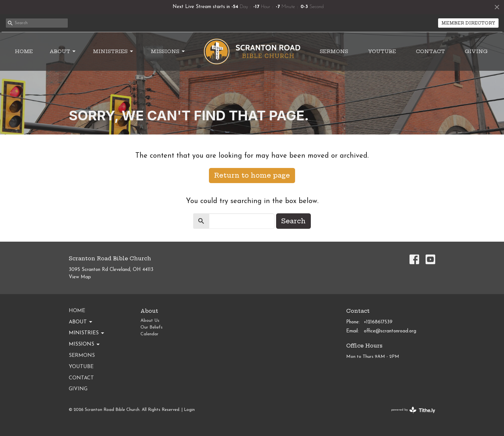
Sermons (334, 51)
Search (293, 221)
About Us (150, 321)
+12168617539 (378, 322)
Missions (168, 51)
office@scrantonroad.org (390, 331)
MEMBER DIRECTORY (468, 23)
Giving (476, 51)
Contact (430, 51)
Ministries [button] (87, 333)
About (63, 51)
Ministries (113, 51)
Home (24, 51)
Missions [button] (85, 345)
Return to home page (252, 175)
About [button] (81, 322)
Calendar (149, 334)
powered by (413, 410)
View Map (80, 277)
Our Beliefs (152, 327)
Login (189, 410)
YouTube (382, 51)
